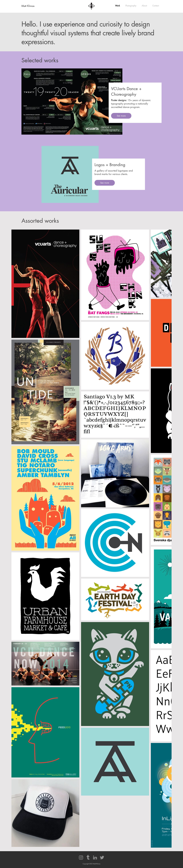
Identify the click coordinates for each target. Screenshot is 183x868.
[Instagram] (81, 858)
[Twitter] (102, 858)
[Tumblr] (88, 858)
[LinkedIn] (95, 858)
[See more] (121, 116)
